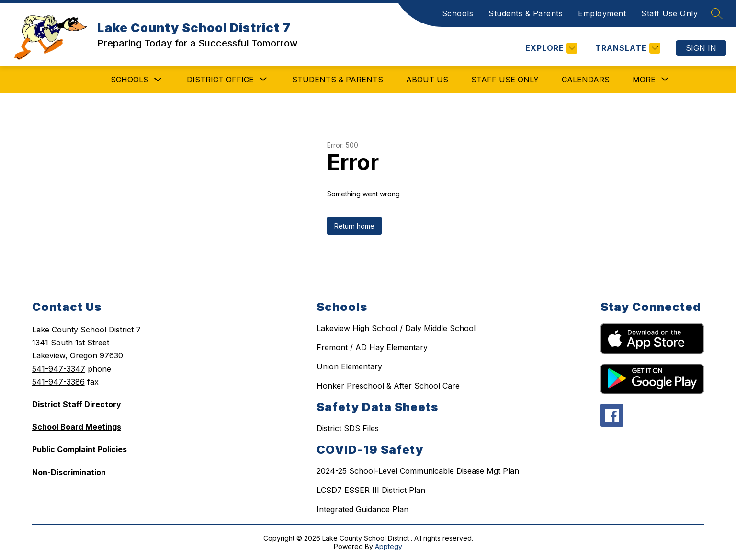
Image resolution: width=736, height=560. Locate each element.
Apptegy (389, 546)
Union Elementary (349, 366)
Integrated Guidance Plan (362, 509)
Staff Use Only (669, 13)
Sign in (701, 48)
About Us (427, 80)
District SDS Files (348, 428)
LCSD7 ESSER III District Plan (371, 490)
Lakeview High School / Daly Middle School (396, 328)
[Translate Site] (627, 48)
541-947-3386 (58, 382)
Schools (458, 13)
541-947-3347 (59, 369)
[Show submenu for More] (644, 80)
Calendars (586, 80)
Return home (354, 226)
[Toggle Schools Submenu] (158, 80)
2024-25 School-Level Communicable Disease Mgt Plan (418, 471)
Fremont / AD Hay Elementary (372, 347)
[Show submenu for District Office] (220, 80)
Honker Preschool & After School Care (388, 386)
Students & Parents (526, 13)
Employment (602, 13)
